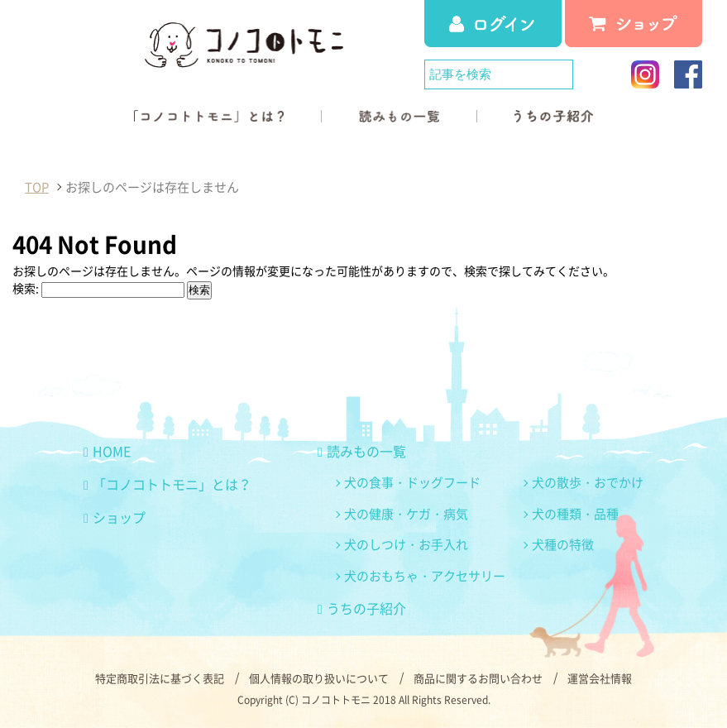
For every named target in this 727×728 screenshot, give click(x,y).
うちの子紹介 (362, 608)
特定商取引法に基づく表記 (160, 678)
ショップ (115, 517)
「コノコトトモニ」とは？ (167, 484)
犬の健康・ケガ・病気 (406, 514)
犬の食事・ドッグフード (412, 482)
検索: (26, 288)
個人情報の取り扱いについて (319, 678)
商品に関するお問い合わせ (478, 678)
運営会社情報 (600, 678)
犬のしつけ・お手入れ (406, 544)
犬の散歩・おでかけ (588, 482)
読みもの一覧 (362, 451)
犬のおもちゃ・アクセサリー (425, 576)
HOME (107, 451)
